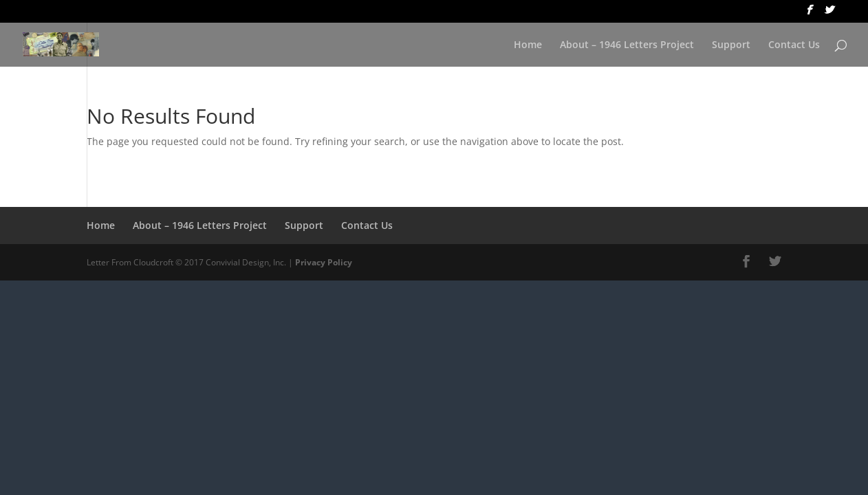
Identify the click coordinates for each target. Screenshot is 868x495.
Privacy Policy (324, 262)
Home (528, 45)
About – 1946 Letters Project (627, 45)
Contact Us (794, 45)
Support (731, 45)
